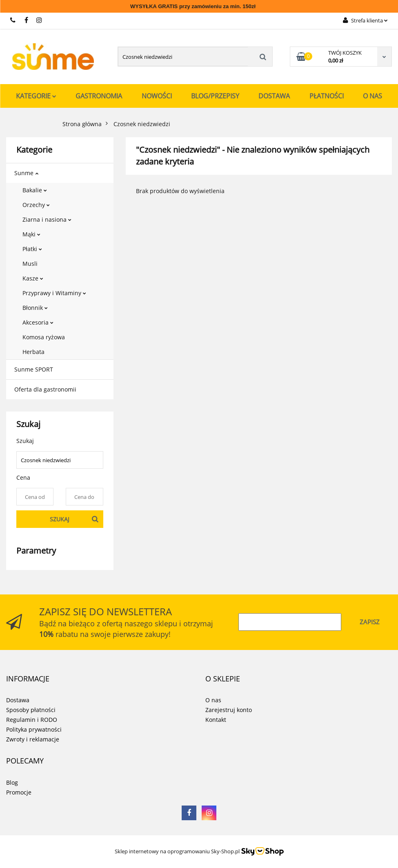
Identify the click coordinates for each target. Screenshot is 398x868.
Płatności (327, 96)
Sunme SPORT (34, 369)
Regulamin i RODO (32, 720)
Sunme (26, 173)
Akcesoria (38, 322)
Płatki (32, 249)
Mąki (31, 234)
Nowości (157, 96)
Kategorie (36, 96)
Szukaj (60, 519)
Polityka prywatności (34, 729)
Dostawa (274, 96)
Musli (30, 264)
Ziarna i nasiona (47, 219)
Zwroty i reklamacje (33, 739)
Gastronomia (99, 96)
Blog (12, 782)
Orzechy (36, 205)
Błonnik (35, 308)
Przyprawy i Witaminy (54, 293)
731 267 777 (13, 20)
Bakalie (35, 190)
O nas (372, 96)
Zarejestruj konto (229, 710)
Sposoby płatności (31, 710)
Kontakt (216, 720)
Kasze (33, 278)
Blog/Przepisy (215, 96)
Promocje (19, 792)
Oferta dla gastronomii (45, 389)
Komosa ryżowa (44, 337)
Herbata (33, 352)
